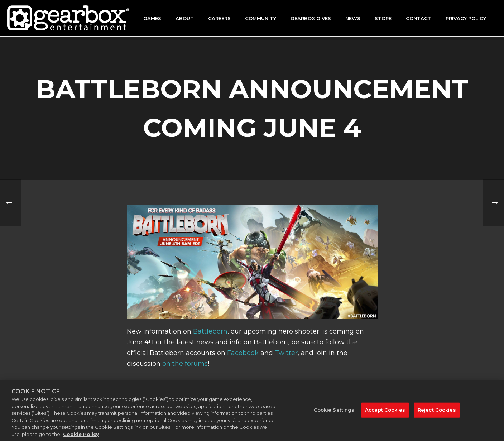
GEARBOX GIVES (311, 18)
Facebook (243, 353)
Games (152, 18)
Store (383, 18)
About (185, 18)
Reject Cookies (437, 414)
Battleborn (210, 331)
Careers (219, 18)
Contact (419, 18)
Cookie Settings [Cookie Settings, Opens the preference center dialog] (334, 414)
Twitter (286, 353)
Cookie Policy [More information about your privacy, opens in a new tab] (81, 438)
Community (261, 18)
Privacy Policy (466, 18)
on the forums (185, 364)
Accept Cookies (385, 414)
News (353, 18)
